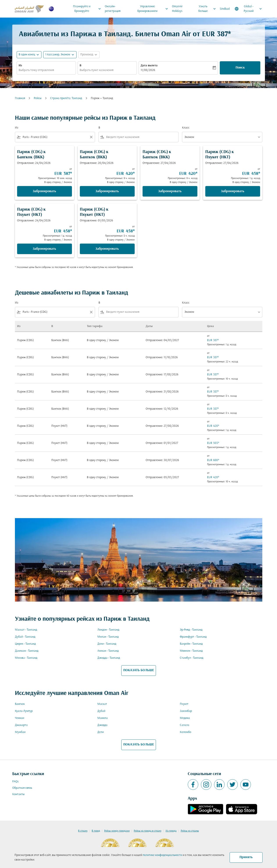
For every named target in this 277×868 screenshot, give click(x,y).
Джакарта (21, 725)
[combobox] (46, 70)
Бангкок (20, 704)
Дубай (101, 711)
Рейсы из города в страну (148, 831)
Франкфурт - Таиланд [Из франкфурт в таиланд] (193, 637)
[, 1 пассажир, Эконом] (58, 55)
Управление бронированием (154, 9)
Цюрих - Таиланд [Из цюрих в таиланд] (25, 644)
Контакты (18, 794)
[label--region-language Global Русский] (249, 9)
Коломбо (186, 732)
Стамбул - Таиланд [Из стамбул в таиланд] (192, 658)
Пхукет (184, 704)
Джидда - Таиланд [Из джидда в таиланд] (109, 658)
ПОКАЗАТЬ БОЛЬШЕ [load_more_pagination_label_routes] (139, 670)
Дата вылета (149, 66)
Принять (246, 857)
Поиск (240, 68)
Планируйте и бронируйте (88, 9)
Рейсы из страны (190, 831)
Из (20, 66)
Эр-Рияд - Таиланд (191, 630)
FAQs (15, 782)
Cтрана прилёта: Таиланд (66, 98)
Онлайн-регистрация (113, 9)
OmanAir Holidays (177, 9)
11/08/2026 (148, 70)
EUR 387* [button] (216, 34)
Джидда (102, 725)
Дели (101, 732)
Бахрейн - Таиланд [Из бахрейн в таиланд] (191, 644)
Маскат (102, 704)
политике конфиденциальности (162, 855)
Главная (20, 98)
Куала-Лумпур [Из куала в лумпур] (24, 711)
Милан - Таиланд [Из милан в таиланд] (108, 637)
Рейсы (38, 98)
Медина (185, 718)
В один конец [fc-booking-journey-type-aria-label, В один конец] (27, 55)
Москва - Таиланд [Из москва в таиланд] (26, 658)
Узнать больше (208, 9)
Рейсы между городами (117, 831)
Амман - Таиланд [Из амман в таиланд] (108, 651)
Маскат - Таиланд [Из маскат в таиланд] (26, 630)
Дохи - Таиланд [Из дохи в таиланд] (107, 644)
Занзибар (186, 711)
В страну (83, 831)
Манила (103, 718)
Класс (186, 128)
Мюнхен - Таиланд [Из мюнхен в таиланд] (191, 651)
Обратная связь (22, 788)
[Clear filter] (91, 137)
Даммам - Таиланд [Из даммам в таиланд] (27, 651)
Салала (185, 725)
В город (96, 831)
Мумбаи (20, 732)
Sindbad (225, 9)
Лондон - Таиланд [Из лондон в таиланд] (108, 630)
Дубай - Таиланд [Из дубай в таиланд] (25, 637)
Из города (171, 831)
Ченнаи (20, 718)
